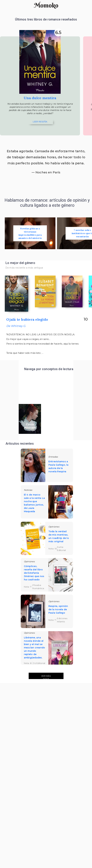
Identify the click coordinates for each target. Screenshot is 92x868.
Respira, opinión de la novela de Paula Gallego (58, 610)
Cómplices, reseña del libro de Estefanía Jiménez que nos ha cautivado (34, 573)
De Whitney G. (16, 326)
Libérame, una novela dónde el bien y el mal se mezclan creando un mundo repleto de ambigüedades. (35, 648)
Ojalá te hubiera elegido (27, 320)
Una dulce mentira (40, 98)
